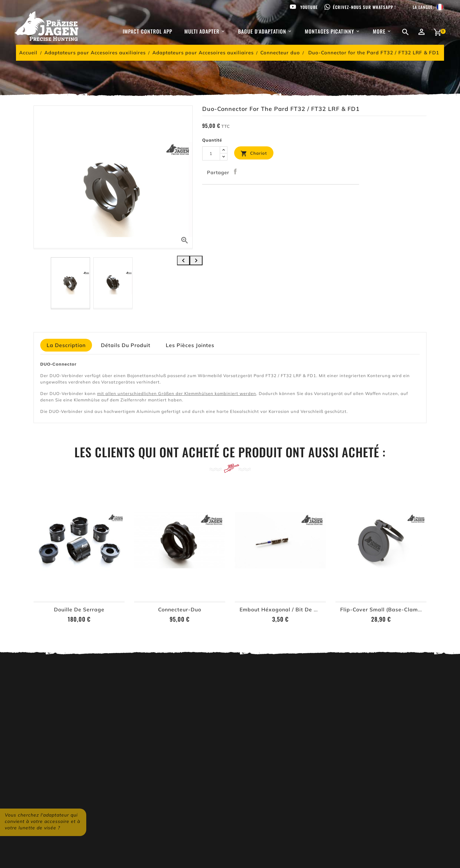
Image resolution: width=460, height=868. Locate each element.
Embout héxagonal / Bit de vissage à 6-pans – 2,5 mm (314, 609)
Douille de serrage (79, 609)
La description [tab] (66, 345)
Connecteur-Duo (180, 609)
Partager (235, 172)
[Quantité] (211, 153)
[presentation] (183, 260)
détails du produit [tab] (126, 345)
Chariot (254, 154)
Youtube (309, 7)
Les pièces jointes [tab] (190, 345)
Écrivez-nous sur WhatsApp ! (364, 7)
